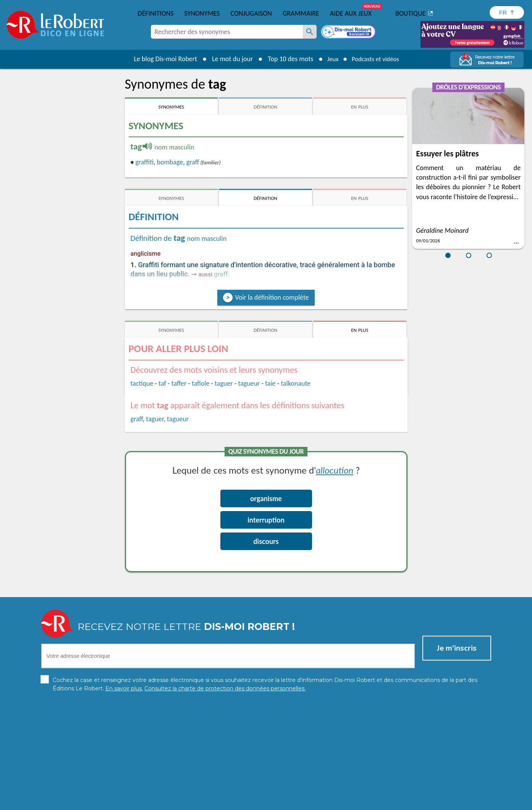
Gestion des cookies (316, 802)
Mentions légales (266, 802)
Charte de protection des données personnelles (181, 802)
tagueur (249, 383)
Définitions (156, 13)
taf (162, 383)
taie (270, 383)
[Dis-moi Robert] (349, 32)
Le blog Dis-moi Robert (162, 59)
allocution (335, 470)
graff (193, 162)
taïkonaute (296, 383)
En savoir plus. (411, 791)
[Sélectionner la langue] (507, 12)
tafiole (201, 383)
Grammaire (301, 13)
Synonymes (202, 13)
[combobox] (227, 32)
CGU (351, 802)
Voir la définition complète (272, 297)
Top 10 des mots (286, 59)
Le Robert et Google (386, 802)
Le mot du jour (228, 59)
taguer (224, 383)
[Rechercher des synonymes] (310, 32)
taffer (179, 383)
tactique (142, 383)
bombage (170, 162)
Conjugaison (251, 13)
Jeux (330, 59)
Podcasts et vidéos (377, 59)
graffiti (144, 162)
